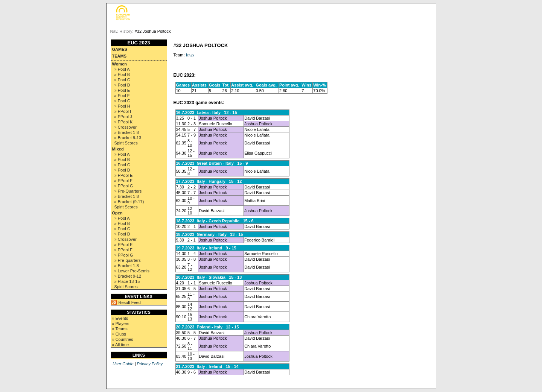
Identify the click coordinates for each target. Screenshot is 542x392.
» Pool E (122, 90)
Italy (190, 55)
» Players (121, 324)
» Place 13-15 (127, 281)
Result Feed (130, 302)
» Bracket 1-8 (127, 132)
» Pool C (122, 80)
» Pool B (122, 74)
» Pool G (123, 101)
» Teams (120, 329)
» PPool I (123, 111)
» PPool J (123, 117)
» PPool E (124, 175)
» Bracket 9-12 (128, 276)
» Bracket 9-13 (128, 138)
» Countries (123, 339)
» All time (121, 345)
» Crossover (126, 127)
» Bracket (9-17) (129, 202)
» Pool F (122, 96)
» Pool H (122, 106)
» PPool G (124, 186)
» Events (120, 318)
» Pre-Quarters (128, 191)
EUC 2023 (139, 43)
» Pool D (122, 85)
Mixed (118, 149)
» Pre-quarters (128, 260)
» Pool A (122, 69)
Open (117, 213)
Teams (120, 56)
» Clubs (119, 334)
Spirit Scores (126, 143)
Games (120, 49)
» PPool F (123, 181)
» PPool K (124, 122)
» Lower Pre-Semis (132, 271)
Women (120, 64)
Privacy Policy (150, 364)
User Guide (123, 364)
